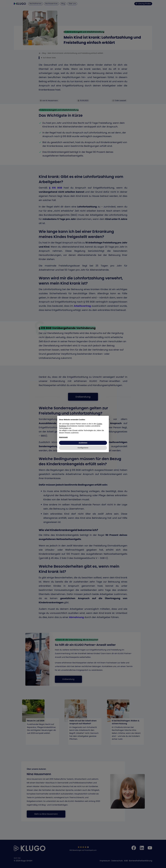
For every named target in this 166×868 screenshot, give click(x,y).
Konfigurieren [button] (83, 448)
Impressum (63, 437)
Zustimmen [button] (83, 443)
